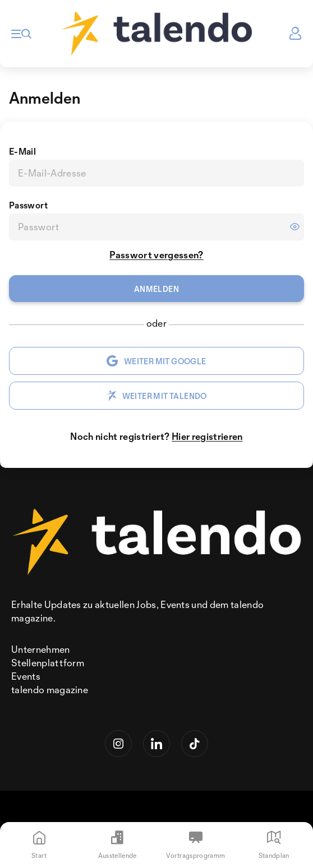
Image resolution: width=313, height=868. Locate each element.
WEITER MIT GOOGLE (156, 361)
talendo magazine (50, 690)
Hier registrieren (207, 436)
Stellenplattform (48, 663)
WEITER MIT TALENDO (156, 396)
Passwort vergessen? (156, 255)
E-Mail (22, 151)
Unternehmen (41, 649)
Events (26, 676)
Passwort (29, 205)
